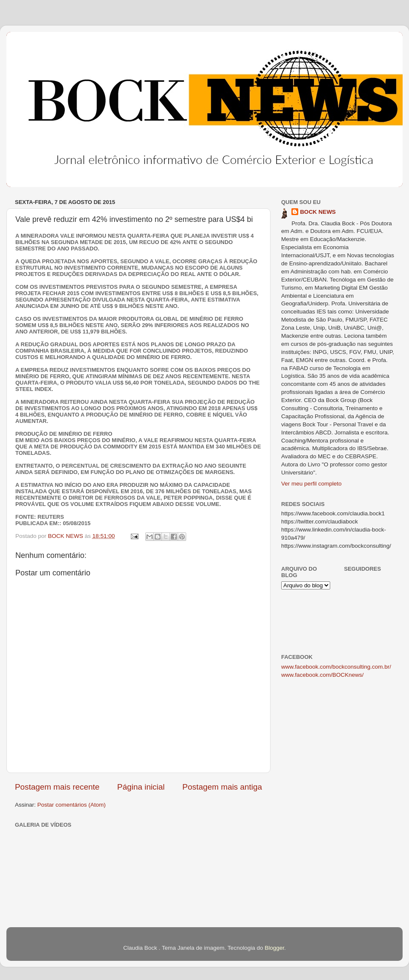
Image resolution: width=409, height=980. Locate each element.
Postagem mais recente (57, 787)
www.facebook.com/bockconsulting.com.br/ (336, 667)
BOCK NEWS (318, 212)
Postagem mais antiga (222, 787)
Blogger (274, 948)
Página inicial (141, 787)
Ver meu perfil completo (311, 484)
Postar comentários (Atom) (72, 805)
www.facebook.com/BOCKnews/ (323, 675)
